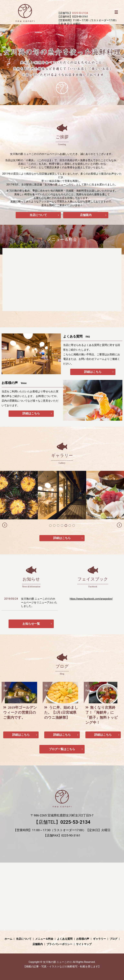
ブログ (114, 939)
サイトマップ (84, 945)
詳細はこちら (93, 372)
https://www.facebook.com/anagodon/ (91, 599)
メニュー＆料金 (44, 939)
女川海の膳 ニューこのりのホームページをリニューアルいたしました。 (39, 603)
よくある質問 (65, 939)
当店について (38, 215)
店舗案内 (86, 215)
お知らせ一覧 (31, 624)
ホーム (8, 939)
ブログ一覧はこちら (62, 750)
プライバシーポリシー (59, 945)
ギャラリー (99, 939)
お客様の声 (83, 939)
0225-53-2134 (80, 13)
